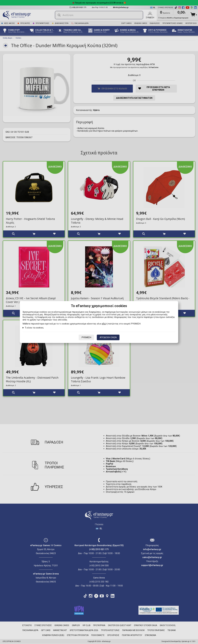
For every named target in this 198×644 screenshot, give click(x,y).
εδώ (104, 324)
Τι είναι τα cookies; (34, 328)
